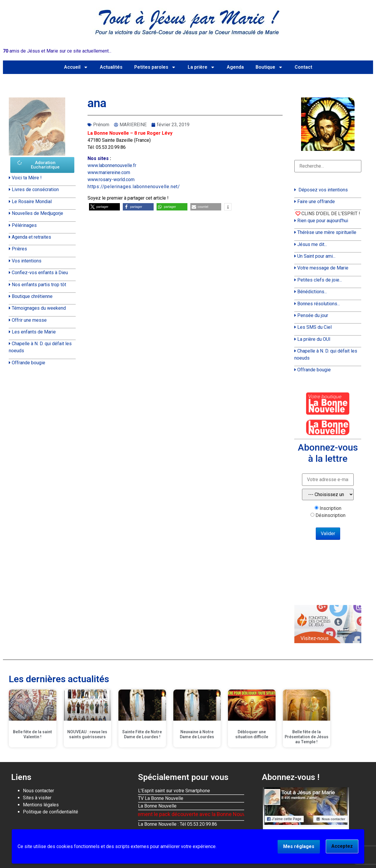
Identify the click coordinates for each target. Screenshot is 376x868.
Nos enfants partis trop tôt (39, 285)
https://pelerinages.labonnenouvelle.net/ (134, 187)
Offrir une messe (29, 320)
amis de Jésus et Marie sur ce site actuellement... (57, 51)
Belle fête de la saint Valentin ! (32, 734)
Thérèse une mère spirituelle (327, 232)
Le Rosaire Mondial (32, 202)
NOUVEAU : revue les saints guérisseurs (87, 734)
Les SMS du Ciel (314, 327)
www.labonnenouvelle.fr (112, 165)
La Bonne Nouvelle (157, 806)
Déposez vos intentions (323, 190)
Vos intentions (27, 261)
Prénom (101, 125)
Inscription (330, 508)
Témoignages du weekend (39, 308)
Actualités (111, 67)
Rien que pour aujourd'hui (323, 221)
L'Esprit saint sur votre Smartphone (174, 791)
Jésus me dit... (312, 244)
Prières (19, 249)
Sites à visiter (37, 798)
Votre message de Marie (323, 268)
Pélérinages (24, 225)
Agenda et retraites (31, 237)
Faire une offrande (316, 202)
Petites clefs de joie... (320, 280)
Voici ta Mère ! (27, 178)
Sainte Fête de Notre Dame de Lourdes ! (142, 734)
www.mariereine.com (109, 172)
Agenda (235, 67)
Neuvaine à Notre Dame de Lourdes (197, 734)
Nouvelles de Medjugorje (37, 213)
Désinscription (330, 515)
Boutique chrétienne (32, 296)
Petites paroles (155, 67)
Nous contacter (38, 791)
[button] (104, 207)
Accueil (76, 67)
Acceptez (342, 846)
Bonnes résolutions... (319, 304)
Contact (303, 67)
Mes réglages (299, 846)
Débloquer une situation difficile (252, 734)
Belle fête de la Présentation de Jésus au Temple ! (307, 737)
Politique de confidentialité (51, 812)
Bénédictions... (312, 292)
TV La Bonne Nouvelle (161, 798)
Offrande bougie (28, 363)
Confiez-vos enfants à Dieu (40, 273)
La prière (201, 67)
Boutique (269, 67)
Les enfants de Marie (34, 332)
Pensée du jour (313, 315)
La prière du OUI (314, 339)
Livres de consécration (35, 189)
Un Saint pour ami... (316, 256)
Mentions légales (41, 805)
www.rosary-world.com (111, 180)
